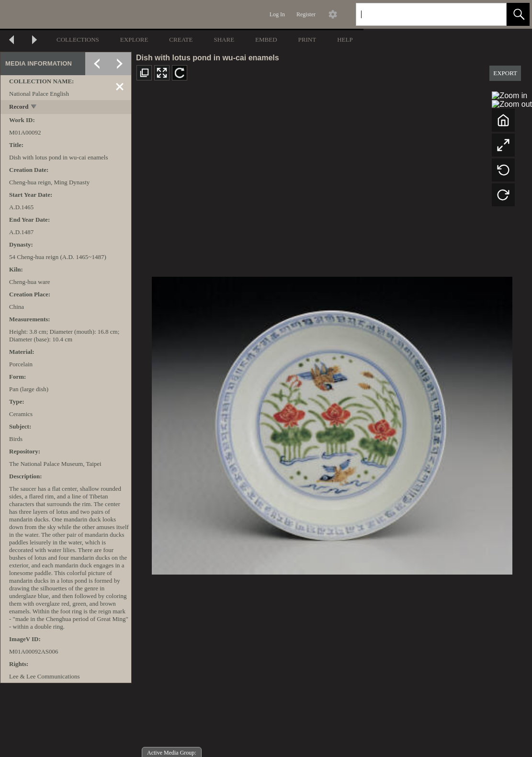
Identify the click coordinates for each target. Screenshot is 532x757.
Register (306, 14)
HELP (345, 40)
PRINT (307, 40)
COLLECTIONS (78, 40)
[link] (492, 14)
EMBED (266, 40)
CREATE (181, 40)
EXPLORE (134, 40)
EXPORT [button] (505, 73)
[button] (518, 14)
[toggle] (34, 107)
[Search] (420, 14)
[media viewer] (332, 423)
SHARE (224, 40)
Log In (277, 14)
